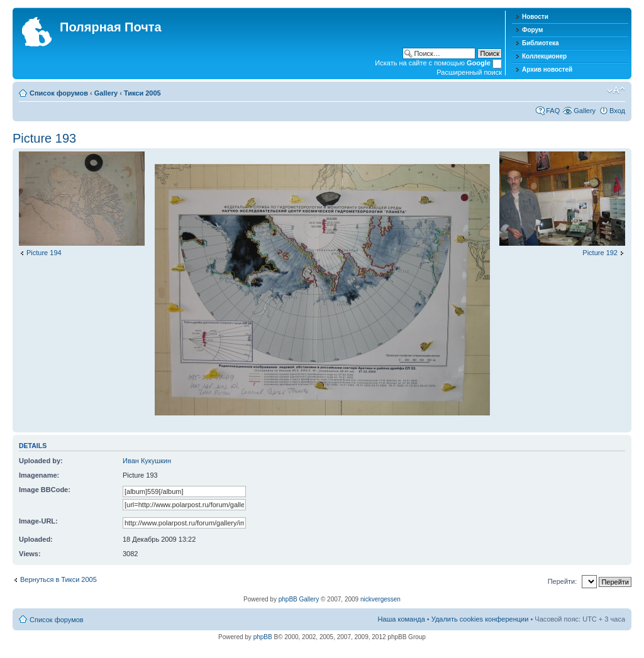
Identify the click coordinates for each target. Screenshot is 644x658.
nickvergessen (380, 599)
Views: (30, 554)
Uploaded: (36, 539)
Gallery (106, 93)
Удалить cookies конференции (480, 619)
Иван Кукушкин (147, 461)
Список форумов (59, 93)
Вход (617, 111)
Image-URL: (38, 521)
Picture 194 (44, 253)
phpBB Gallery (299, 599)
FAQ (553, 111)
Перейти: (563, 581)
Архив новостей (547, 69)
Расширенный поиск (469, 72)
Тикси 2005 (142, 93)
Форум (532, 30)
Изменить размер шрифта (616, 90)
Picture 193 (44, 138)
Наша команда (401, 619)
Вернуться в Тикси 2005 (58, 579)
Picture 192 (600, 253)
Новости (535, 17)
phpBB (263, 637)
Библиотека (541, 43)
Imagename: (39, 475)
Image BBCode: (45, 490)
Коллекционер (544, 56)
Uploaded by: (41, 461)
